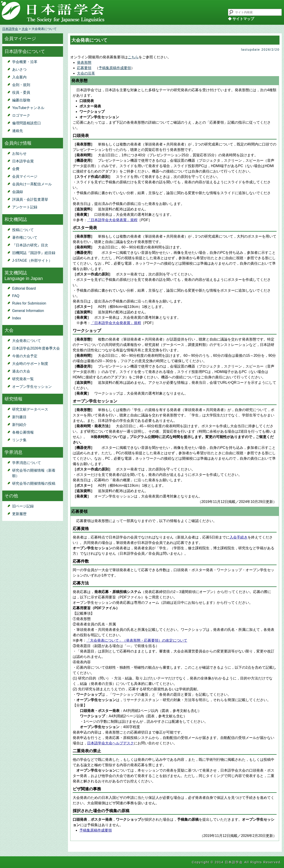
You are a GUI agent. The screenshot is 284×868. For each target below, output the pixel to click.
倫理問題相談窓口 (27, 123)
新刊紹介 (19, 425)
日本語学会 (10, 29)
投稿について (23, 230)
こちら (133, 57)
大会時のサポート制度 (30, 364)
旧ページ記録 (23, 506)
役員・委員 (21, 92)
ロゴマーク (21, 115)
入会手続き (239, 537)
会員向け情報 (18, 143)
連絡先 (18, 131)
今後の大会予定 (25, 356)
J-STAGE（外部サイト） (32, 260)
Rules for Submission (29, 303)
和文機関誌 (16, 219)
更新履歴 (19, 514)
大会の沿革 (86, 73)
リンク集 (19, 440)
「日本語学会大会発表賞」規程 (112, 220)
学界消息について (27, 463)
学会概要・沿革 (25, 62)
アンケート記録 (25, 207)
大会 (25, 29)
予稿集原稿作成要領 (115, 68)
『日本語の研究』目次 (30, 245)
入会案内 (19, 77)
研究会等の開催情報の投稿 (34, 483)
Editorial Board (24, 288)
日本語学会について (25, 51)
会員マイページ (20, 39)
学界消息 (14, 452)
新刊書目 (19, 417)
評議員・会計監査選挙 (30, 199)
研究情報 (14, 399)
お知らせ (19, 153)
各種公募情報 (23, 432)
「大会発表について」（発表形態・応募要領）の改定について (137, 640)
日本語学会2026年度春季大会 (36, 348)
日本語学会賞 (23, 161)
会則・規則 (21, 85)
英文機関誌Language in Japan (24, 276)
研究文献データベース (30, 409)
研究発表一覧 (23, 379)
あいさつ (19, 69)
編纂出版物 (21, 100)
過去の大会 (21, 371)
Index (17, 318)
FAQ (16, 296)
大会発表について (27, 341)
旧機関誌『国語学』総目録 (34, 253)
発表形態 (84, 62)
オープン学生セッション (32, 387)
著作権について (25, 237)
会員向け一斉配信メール (32, 184)
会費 (16, 169)
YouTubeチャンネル (28, 108)
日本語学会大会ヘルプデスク (110, 743)
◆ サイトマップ (241, 19)
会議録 (18, 192)
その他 (11, 496)
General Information (28, 311)
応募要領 (84, 68)
